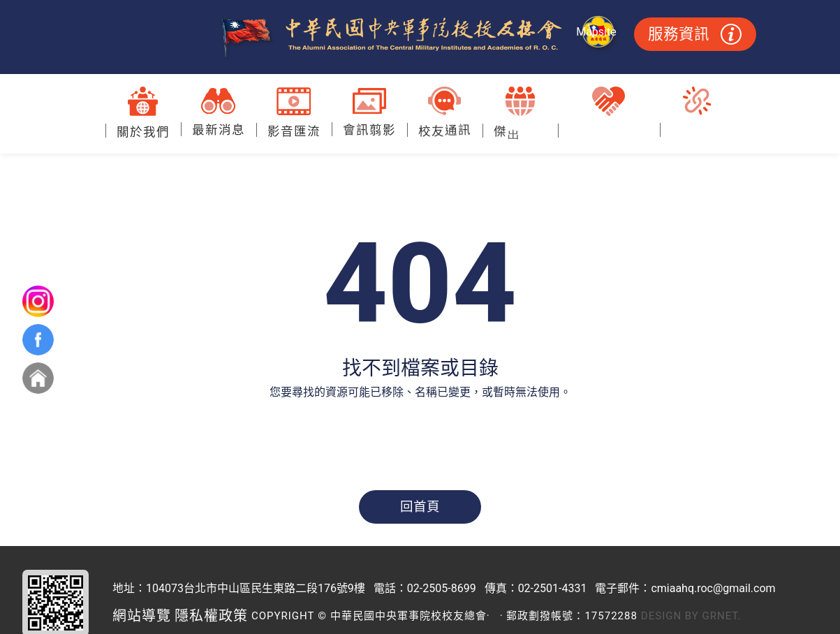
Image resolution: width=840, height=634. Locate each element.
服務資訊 (695, 34)
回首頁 (420, 507)
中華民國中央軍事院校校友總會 (420, 38)
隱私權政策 (211, 616)
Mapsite (596, 32)
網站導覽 (142, 616)
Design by (670, 616)
